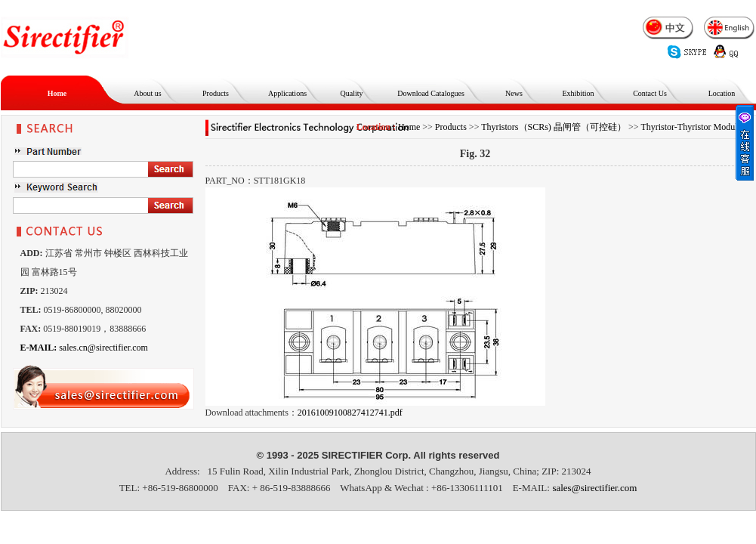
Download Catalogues (431, 93)
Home (57, 93)
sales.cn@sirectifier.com (84, 348)
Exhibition (578, 93)
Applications (287, 93)
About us (147, 93)
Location (722, 93)
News (514, 93)
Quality (352, 93)
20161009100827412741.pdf (350, 413)
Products (216, 93)
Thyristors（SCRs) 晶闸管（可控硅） (554, 127)
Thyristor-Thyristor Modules (693, 127)
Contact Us (650, 93)
